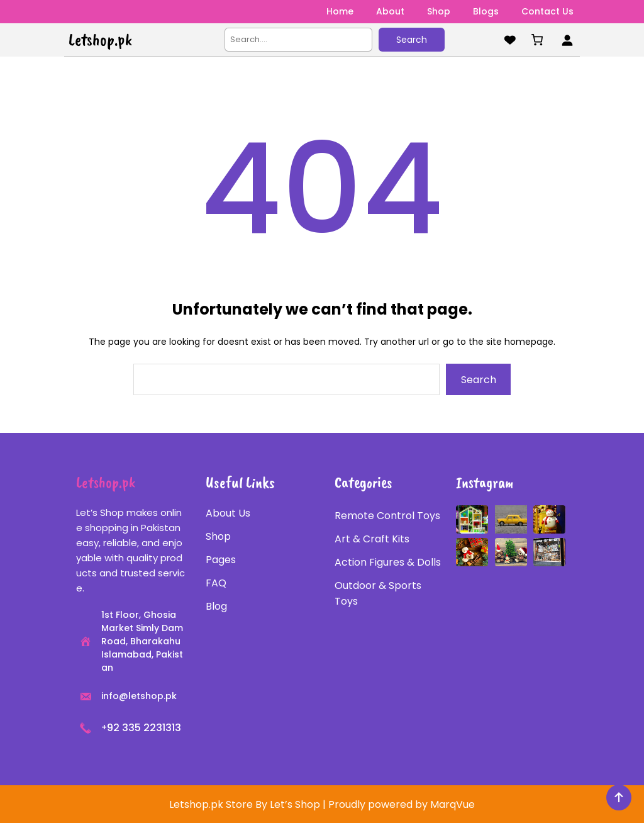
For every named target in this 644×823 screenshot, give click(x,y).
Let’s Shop (295, 804)
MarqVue (452, 804)
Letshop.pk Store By (219, 804)
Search (412, 40)
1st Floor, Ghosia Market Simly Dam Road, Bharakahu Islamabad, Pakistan (142, 641)
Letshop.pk (100, 40)
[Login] (567, 40)
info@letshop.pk (139, 696)
